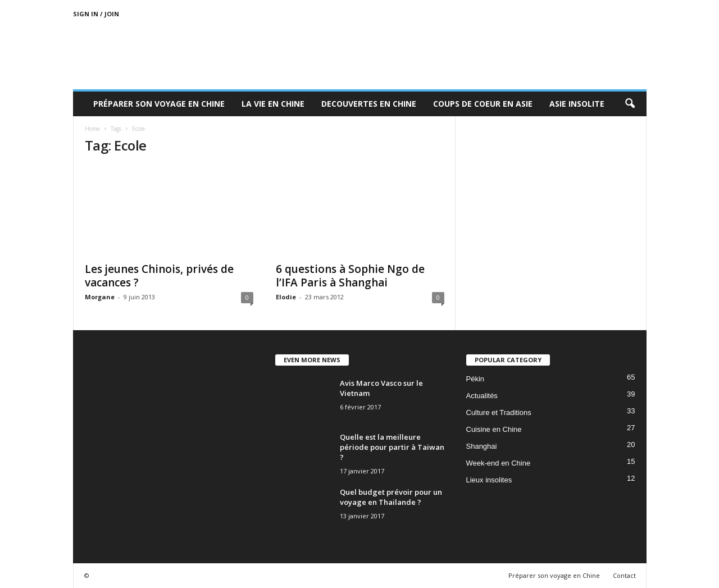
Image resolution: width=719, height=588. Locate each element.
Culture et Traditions (499, 412)
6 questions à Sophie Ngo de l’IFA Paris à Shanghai (350, 276)
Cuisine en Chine (494, 429)
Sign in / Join (96, 14)
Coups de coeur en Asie (483, 104)
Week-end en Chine (499, 463)
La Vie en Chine (273, 104)
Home (92, 129)
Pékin (475, 379)
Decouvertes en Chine (369, 104)
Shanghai (482, 446)
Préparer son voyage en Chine (159, 104)
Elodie (286, 297)
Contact (624, 575)
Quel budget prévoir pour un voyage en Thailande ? (391, 497)
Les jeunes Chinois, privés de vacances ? (159, 276)
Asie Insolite (577, 104)
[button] (630, 104)
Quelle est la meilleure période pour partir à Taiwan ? (392, 447)
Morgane (100, 297)
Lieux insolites (489, 480)
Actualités (482, 396)
